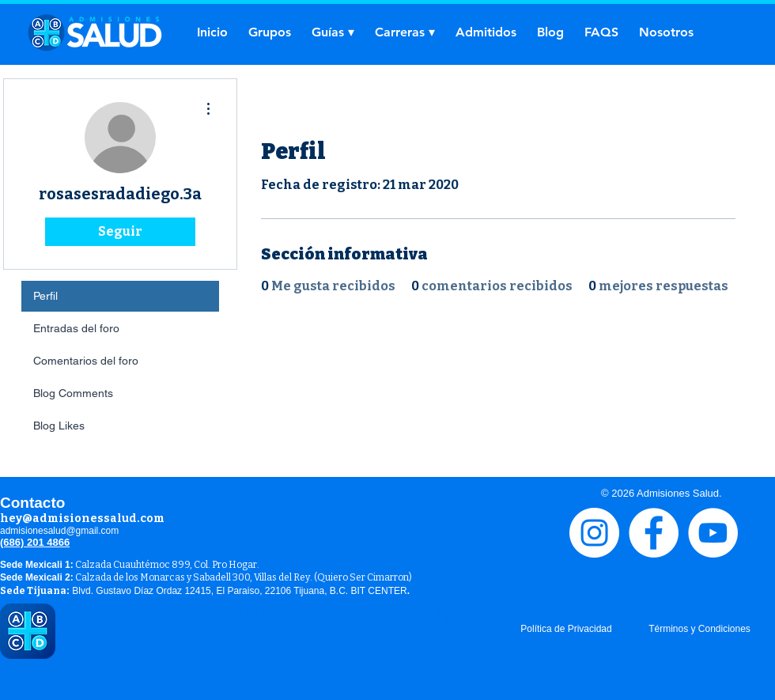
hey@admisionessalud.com (82, 518)
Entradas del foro (76, 328)
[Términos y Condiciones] (699, 629)
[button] (333, 32)
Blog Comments (73, 393)
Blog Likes (59, 426)
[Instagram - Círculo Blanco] (594, 533)
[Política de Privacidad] (566, 629)
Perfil (45, 296)
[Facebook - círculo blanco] (654, 533)
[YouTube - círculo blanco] (713, 533)
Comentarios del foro (86, 361)
